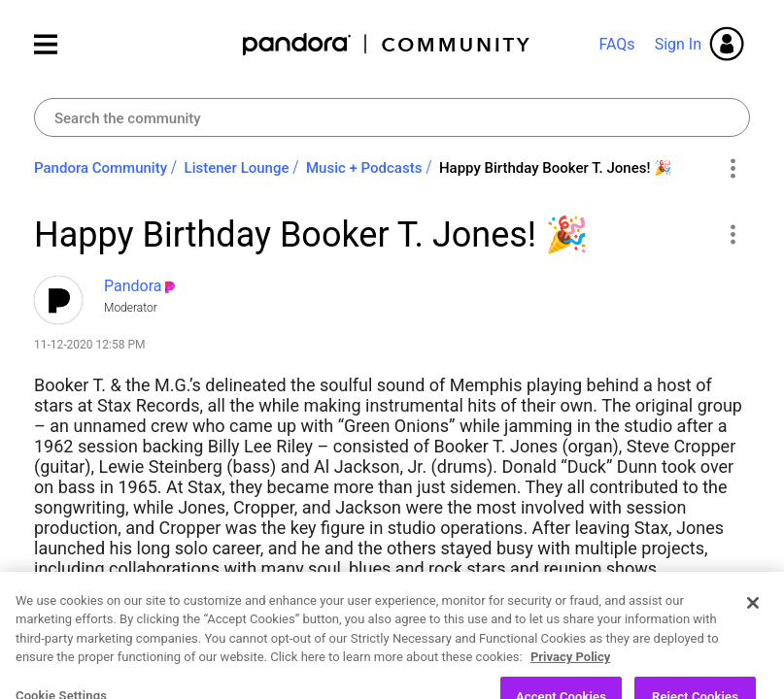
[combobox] (392, 117)
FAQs (616, 44)
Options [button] (732, 169)
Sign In (678, 44)
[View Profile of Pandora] (133, 286)
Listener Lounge (237, 168)
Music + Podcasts (364, 168)
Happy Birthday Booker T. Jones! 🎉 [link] (556, 168)
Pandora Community (387, 44)
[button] (732, 234)
